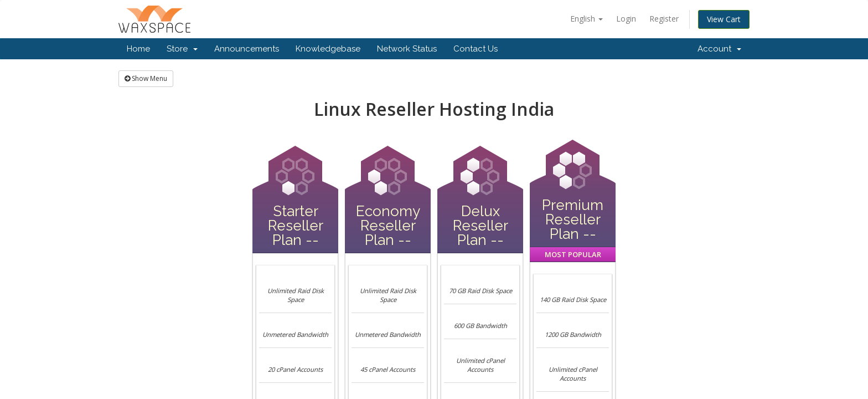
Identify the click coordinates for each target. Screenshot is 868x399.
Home (138, 49)
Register (664, 19)
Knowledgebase (328, 49)
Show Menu (146, 78)
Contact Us (476, 49)
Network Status (407, 49)
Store (182, 49)
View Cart (724, 19)
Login (626, 19)
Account (719, 49)
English (587, 19)
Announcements (247, 49)
